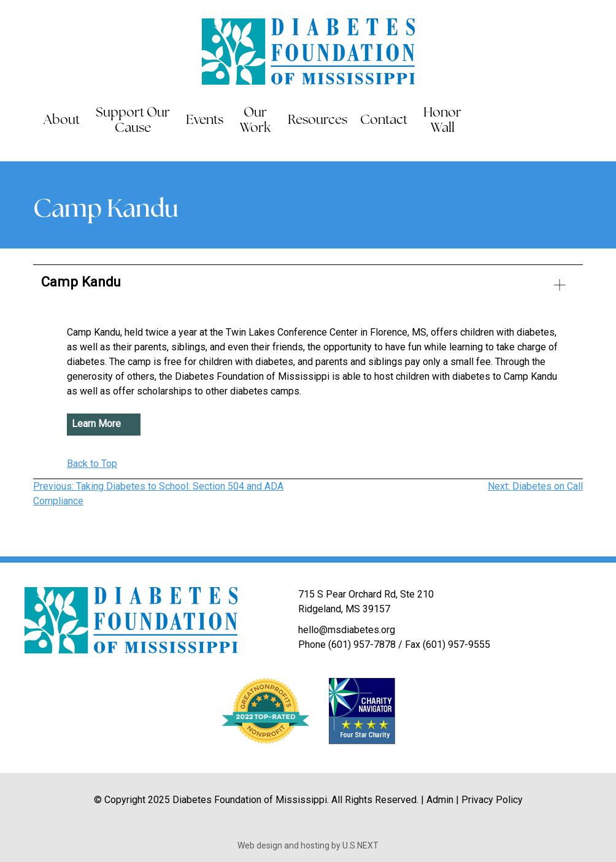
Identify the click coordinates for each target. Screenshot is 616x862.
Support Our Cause (133, 121)
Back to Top (92, 464)
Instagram (605, 121)
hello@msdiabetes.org (347, 630)
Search (485, 121)
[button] (308, 287)
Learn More (96, 424)
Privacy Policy (492, 800)
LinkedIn (580, 121)
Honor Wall (442, 121)
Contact (384, 121)
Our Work (255, 121)
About (62, 121)
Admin (440, 800)
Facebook (530, 121)
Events (205, 121)
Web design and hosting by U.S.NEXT (308, 845)
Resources (318, 121)
